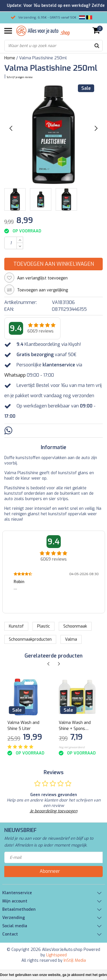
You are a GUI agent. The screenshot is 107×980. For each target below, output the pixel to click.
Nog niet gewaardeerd (72, 747)
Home (10, 58)
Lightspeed (56, 955)
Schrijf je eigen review (20, 77)
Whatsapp (15, 375)
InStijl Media (75, 960)
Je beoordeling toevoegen (53, 811)
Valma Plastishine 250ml (43, 58)
